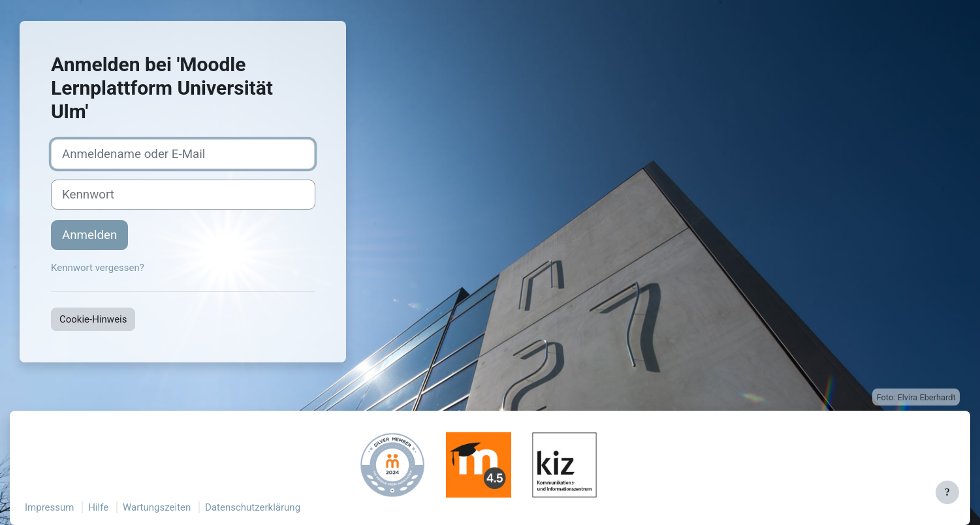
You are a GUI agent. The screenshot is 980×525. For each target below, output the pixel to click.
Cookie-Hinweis (93, 319)
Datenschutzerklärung (253, 507)
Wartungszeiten (157, 507)
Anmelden (89, 235)
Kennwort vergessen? (98, 268)
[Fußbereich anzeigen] (947, 492)
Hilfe (98, 507)
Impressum (49, 507)
